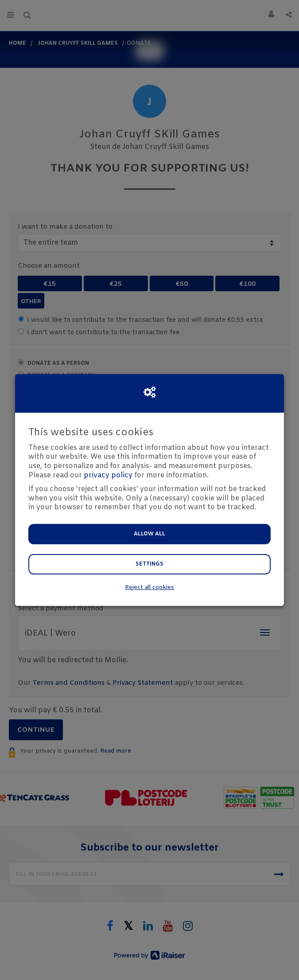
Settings (149, 564)
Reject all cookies (149, 588)
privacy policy (108, 475)
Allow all (149, 534)
